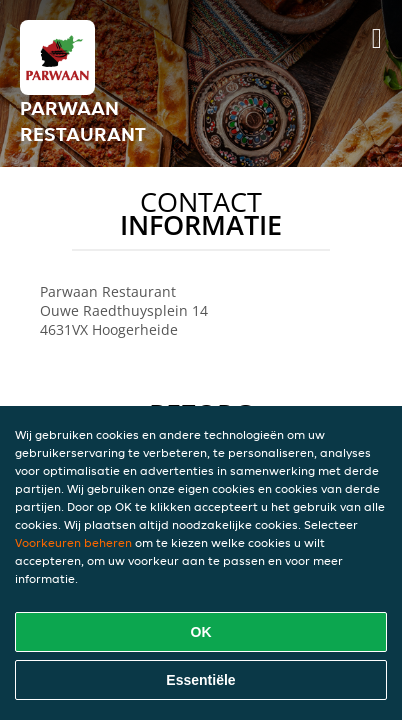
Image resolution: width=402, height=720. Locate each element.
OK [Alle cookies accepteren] (201, 632)
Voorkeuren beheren (73, 542)
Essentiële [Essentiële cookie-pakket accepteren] (200, 680)
